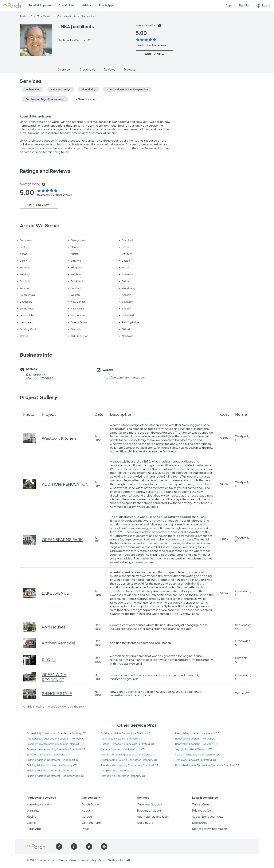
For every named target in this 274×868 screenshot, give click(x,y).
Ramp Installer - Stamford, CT (118, 771)
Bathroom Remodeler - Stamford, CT (48, 755)
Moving (31, 817)
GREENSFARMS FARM (63, 540)
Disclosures (200, 823)
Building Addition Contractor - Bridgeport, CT (53, 760)
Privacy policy (202, 811)
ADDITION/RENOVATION (65, 484)
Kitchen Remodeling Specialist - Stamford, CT (128, 755)
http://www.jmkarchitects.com (124, 378)
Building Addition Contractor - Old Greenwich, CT (56, 776)
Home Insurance (38, 805)
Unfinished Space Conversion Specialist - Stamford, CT (207, 765)
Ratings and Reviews (45, 171)
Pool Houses (54, 627)
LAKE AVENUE (55, 593)
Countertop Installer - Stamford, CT (122, 739)
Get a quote (145, 823)
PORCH (49, 660)
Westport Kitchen (59, 438)
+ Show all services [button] (87, 99)
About (86, 811)
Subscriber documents (208, 817)
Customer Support (150, 805)
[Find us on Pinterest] (74, 847)
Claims (31, 823)
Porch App (106, 5)
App (228, 6)
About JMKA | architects (36, 117)
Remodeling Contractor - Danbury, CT (123, 776)
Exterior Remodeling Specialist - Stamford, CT (128, 744)
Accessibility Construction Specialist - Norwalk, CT (56, 739)
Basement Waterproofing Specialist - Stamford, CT (56, 749)
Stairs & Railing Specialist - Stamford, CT (198, 755)
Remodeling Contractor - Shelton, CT (197, 733)
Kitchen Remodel (59, 643)
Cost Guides (67, 5)
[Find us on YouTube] (104, 847)
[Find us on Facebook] (59, 847)
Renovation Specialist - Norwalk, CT (196, 739)
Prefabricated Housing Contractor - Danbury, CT (129, 760)
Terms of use (201, 805)
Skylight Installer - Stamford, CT (194, 749)
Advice (87, 5)
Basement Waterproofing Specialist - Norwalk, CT (55, 744)
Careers (87, 817)
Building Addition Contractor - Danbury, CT (52, 765)
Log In (263, 6)
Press (85, 829)
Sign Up (244, 6)
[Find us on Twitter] (89, 847)
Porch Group (90, 805)
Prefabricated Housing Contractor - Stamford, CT (130, 765)
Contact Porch (92, 823)
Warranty (33, 811)
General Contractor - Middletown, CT (123, 749)
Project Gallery (39, 398)
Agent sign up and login (153, 817)
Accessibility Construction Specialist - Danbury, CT (56, 733)
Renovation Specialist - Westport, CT (197, 744)
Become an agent (149, 811)
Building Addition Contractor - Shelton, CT (126, 733)
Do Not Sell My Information (210, 829)
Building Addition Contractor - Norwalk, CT (52, 771)
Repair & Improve (40, 5)
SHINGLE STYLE (57, 694)
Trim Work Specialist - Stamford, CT (196, 760)
